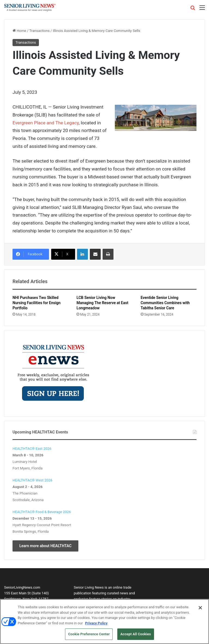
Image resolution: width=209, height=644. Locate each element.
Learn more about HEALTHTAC (45, 546)
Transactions (40, 31)
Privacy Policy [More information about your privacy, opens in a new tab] (96, 624)
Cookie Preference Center (89, 636)
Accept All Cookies (136, 636)
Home (19, 31)
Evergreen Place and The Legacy (46, 123)
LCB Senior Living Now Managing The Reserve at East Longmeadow (102, 303)
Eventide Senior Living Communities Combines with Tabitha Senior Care (165, 303)
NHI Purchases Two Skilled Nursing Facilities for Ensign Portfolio (36, 303)
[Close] (200, 609)
